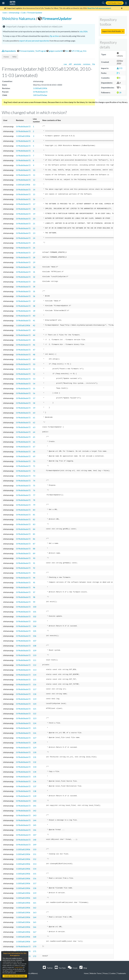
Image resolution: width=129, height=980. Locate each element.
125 (35, 728)
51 (34, 369)
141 (35, 806)
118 (35, 694)
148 (35, 840)
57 (34, 398)
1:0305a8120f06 (40, 88)
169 (35, 941)
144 (35, 820)
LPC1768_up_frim (78, 51)
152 (35, 859)
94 (34, 578)
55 (34, 388)
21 (34, 223)
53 (34, 379)
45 (34, 340)
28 (34, 257)
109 (35, 650)
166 (35, 927)
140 (35, 801)
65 (34, 437)
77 (34, 495)
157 (35, 883)
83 (34, 524)
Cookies (113, 973)
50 (34, 364)
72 (34, 471)
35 (34, 291)
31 (34, 272)
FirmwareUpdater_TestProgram (32, 51)
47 (34, 350)
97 (34, 592)
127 (35, 738)
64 (34, 432)
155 (35, 874)
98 (34, 597)
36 (34, 296)
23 (34, 233)
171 (35, 951)
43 (34, 330)
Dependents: (9, 51)
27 (34, 253)
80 (34, 510)
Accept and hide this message (15, 976)
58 (34, 403)
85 (34, 534)
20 (34, 219)
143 (35, 815)
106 (35, 636)
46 (34, 345)
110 (35, 655)
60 (34, 413)
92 (34, 568)
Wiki (14, 57)
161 (35, 903)
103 (35, 621)
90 (34, 558)
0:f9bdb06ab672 (40, 92)
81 (34, 515)
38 (34, 306)
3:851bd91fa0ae (40, 95)
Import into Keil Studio (112, 31)
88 (34, 549)
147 (35, 835)
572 (120, 68)
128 (35, 743)
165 (35, 922)
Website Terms (96, 973)
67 (34, 447)
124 (35, 723)
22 (34, 228)
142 (35, 811)
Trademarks (122, 973)
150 (35, 849)
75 (34, 485)
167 (35, 932)
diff (70, 64)
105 (35, 631)
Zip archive (54, 36)
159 (35, 893)
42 (34, 325)
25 (34, 243)
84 (34, 529)
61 (34, 418)
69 (34, 456)
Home (6, 57)
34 (34, 287)
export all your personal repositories (34, 41)
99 (34, 602)
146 (35, 830)
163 (35, 912)
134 (35, 772)
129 (35, 747)
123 (35, 718)
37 (34, 301)
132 (35, 762)
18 (34, 209)
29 (34, 262)
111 (35, 660)
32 (34, 277)
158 (35, 888)
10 (34, 170)
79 (34, 505)
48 (34, 354)
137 (35, 786)
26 (34, 248)
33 (34, 282)
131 (35, 757)
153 (35, 864)
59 (34, 408)
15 (34, 194)
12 (34, 180)
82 (34, 519)
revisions (87, 64)
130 (35, 752)
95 (34, 582)
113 (35, 670)
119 (35, 699)
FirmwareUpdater (35, 13)
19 (34, 214)
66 (34, 442)
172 (35, 956)
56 (34, 393)
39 (34, 311)
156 (35, 878)
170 (35, 946)
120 (35, 704)
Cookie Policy (19, 967)
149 (35, 845)
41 (34, 320)
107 (35, 641)
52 (34, 374)
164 (35, 917)
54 (34, 384)
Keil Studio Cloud (115, 3)
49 (34, 359)
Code (23, 13)
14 (34, 190)
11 (34, 175)
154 (35, 869)
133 (35, 767)
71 (34, 466)
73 (34, 476)
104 (35, 626)
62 (34, 422)
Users (5, 13)
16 (34, 199)
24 (34, 238)
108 (35, 646)
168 (35, 937)
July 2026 (84, 31)
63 (34, 427)
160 (35, 898)
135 (35, 777)
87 (34, 544)
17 (34, 204)
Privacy (106, 973)
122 (35, 713)
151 (35, 854)
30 (34, 267)
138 (35, 791)
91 (34, 563)
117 (35, 689)
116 (35, 684)
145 (35, 825)
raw (65, 64)
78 (34, 500)
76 (34, 490)
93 (34, 573)
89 (34, 553)
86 (34, 539)
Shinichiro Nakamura (19, 18)
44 (34, 335)
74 (34, 481)
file (94, 64)
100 (35, 607)
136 (35, 781)
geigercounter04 (55, 51)
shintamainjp (14, 13)
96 (34, 587)
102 (35, 616)
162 (35, 908)
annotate (77, 64)
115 (35, 680)
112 (35, 665)
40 (34, 316)
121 (35, 709)
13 (34, 185)
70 (34, 461)
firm (66, 51)
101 (35, 612)
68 (34, 451)
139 (35, 796)
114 (35, 675)
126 (35, 733)
